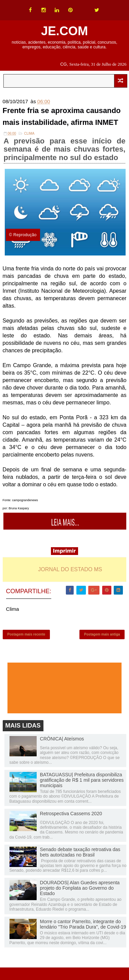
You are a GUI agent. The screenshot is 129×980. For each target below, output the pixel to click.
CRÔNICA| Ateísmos (62, 740)
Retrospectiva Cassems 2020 (71, 815)
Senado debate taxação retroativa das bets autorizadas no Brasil (80, 853)
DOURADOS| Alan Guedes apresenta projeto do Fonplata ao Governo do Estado (80, 889)
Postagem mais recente (26, 635)
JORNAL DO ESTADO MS (70, 569)
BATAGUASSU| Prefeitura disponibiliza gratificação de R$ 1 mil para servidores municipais (82, 781)
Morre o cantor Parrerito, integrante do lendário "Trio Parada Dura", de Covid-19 (83, 925)
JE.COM (64, 31)
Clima (29, 134)
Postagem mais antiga (102, 635)
